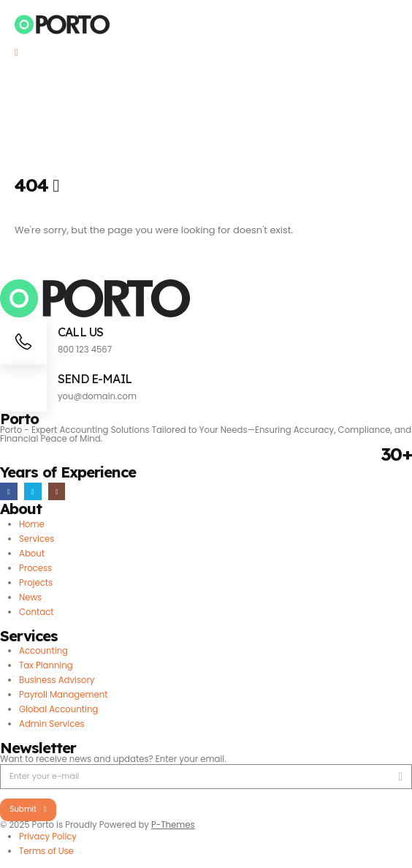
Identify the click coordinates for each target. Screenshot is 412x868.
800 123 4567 (85, 350)
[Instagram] (57, 491)
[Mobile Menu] (21, 53)
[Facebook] (9, 491)
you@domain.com (97, 396)
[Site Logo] (62, 24)
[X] (33, 491)
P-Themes (173, 825)
